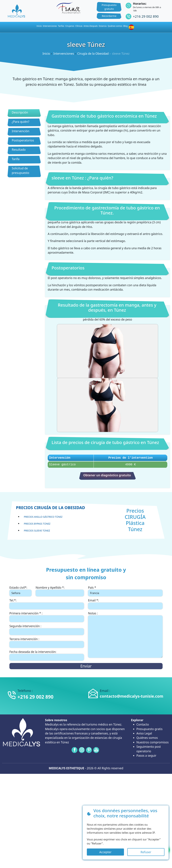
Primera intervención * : (26, 613)
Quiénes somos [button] (115, 26)
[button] (132, 27)
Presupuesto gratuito (109, 7)
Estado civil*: (18, 587)
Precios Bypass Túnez (37, 524)
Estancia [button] (103, 26)
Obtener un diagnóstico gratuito (107, 475)
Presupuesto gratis (149, 729)
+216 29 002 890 (146, 16)
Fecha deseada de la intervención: (33, 652)
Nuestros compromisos (153, 742)
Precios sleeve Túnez (37, 531)
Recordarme (109, 16)
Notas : (93, 613)
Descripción (20, 112)
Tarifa (16, 159)
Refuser (146, 852)
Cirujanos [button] (70, 26)
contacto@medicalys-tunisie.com (132, 696)
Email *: (93, 600)
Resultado (19, 150)
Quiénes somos (147, 738)
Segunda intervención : (25, 626)
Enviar (86, 666)
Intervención (21, 131)
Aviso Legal (144, 733)
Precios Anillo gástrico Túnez (43, 517)
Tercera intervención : (24, 639)
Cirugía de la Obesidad (93, 53)
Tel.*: (13, 600)
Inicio (46, 53)
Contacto (143, 724)
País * (92, 587)
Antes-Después (91, 26)
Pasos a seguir (146, 755)
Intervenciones (50, 26)
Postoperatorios (23, 140)
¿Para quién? (20, 122)
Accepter (105, 852)
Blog (125, 26)
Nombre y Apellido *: (50, 587)
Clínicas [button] (79, 26)
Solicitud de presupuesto (20, 170)
